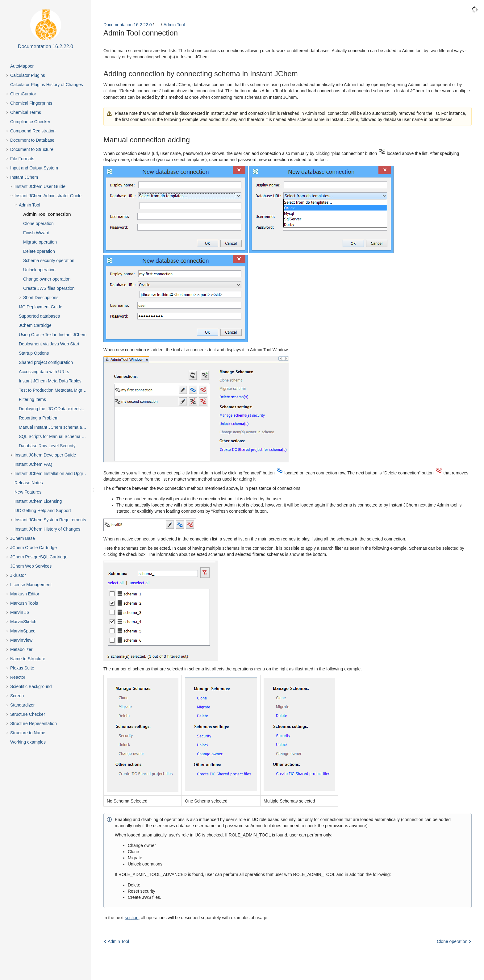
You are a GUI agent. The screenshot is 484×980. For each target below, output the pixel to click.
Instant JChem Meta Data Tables (50, 381)
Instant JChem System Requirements (50, 520)
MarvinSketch (23, 622)
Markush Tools (24, 603)
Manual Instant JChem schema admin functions (58, 427)
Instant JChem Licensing (38, 501)
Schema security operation (49, 261)
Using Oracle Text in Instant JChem (53, 335)
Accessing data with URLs (44, 372)
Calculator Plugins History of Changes (47, 85)
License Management (31, 585)
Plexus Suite (22, 668)
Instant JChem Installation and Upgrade (52, 473)
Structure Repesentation (33, 724)
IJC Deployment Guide (41, 307)
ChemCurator (23, 94)
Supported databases (39, 316)
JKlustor (18, 575)
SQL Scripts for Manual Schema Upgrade (58, 436)
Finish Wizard (36, 233)
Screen (17, 696)
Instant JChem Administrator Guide (48, 196)
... (157, 25)
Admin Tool (29, 205)
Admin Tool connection (47, 214)
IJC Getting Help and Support (43, 511)
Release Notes (29, 483)
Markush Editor (25, 594)
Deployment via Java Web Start (49, 344)
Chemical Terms (26, 112)
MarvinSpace (23, 631)
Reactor (18, 677)
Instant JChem (24, 177)
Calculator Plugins (28, 75)
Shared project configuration (46, 362)
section (131, 917)
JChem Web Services (31, 566)
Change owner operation (47, 279)
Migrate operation (40, 242)
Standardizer (22, 705)
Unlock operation (39, 270)
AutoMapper (22, 66)
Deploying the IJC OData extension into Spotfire (58, 409)
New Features (28, 492)
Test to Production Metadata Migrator (54, 390)
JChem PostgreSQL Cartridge (39, 557)
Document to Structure (32, 149)
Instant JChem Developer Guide (45, 455)
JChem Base (23, 538)
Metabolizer (21, 649)
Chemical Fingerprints (31, 103)
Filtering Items (32, 399)
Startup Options (34, 353)
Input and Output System (34, 168)
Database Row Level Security (47, 446)
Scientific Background (31, 686)
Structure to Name (28, 733)
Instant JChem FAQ (33, 464)
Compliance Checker (30, 122)
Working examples (28, 742)
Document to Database (32, 140)
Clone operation (38, 223)
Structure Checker (28, 714)
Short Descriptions (41, 298)
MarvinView (21, 640)
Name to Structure (28, 659)
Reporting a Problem (39, 418)
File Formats (22, 159)
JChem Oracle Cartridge (33, 548)
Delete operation (39, 251)
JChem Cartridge (35, 325)
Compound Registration (33, 131)
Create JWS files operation (49, 288)
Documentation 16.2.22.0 (127, 25)
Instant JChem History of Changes (47, 529)
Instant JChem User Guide (40, 186)
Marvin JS (20, 612)
